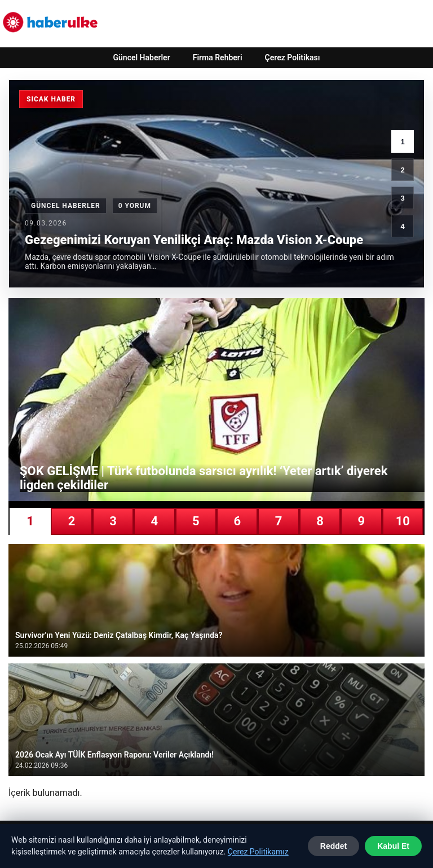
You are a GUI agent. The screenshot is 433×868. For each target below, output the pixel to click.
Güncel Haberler (141, 57)
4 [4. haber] (402, 226)
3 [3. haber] (402, 198)
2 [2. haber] (402, 170)
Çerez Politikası (293, 57)
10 (403, 521)
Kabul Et (393, 846)
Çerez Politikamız (258, 852)
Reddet (333, 846)
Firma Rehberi (218, 57)
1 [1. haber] (402, 142)
